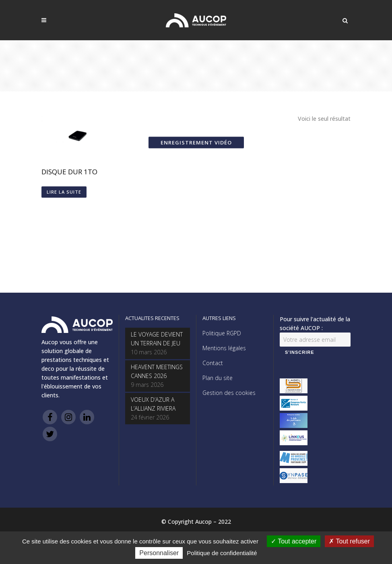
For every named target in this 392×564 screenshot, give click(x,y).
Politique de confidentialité (222, 553)
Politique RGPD (222, 333)
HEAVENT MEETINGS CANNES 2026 (157, 371)
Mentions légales (224, 348)
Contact (213, 363)
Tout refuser (349, 541)
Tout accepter (294, 541)
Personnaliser (159, 553)
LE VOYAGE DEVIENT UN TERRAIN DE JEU (157, 339)
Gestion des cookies (229, 393)
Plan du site (218, 378)
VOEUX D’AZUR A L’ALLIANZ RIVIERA (153, 404)
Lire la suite (64, 192)
